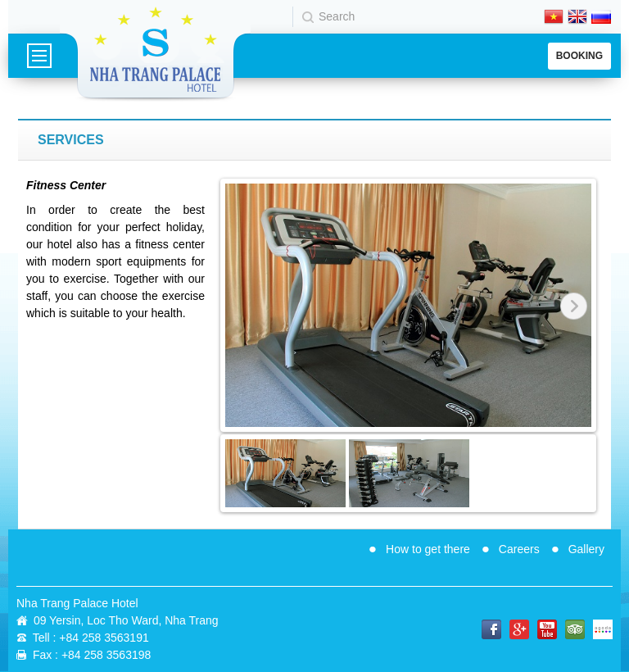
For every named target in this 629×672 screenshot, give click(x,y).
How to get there (428, 549)
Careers (519, 549)
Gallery (586, 549)
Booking (579, 56)
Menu (39, 56)
